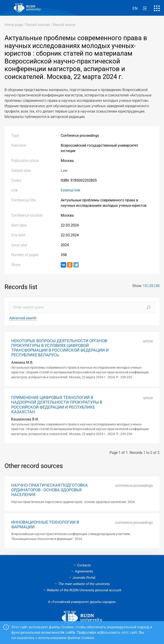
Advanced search (23, 318)
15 (145, 286)
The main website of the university (84, 584)
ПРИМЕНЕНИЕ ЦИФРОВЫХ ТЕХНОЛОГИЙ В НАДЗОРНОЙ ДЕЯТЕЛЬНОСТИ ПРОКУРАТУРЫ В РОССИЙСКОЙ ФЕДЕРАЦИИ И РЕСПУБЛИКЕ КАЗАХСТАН (57, 405)
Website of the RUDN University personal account (84, 590)
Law (64, 171)
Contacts (84, 565)
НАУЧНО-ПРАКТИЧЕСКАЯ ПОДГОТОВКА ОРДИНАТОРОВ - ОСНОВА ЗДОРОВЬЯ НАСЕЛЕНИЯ (49, 490)
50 (157, 286)
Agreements (84, 571)
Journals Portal (84, 578)
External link (70, 190)
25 (151, 286)
